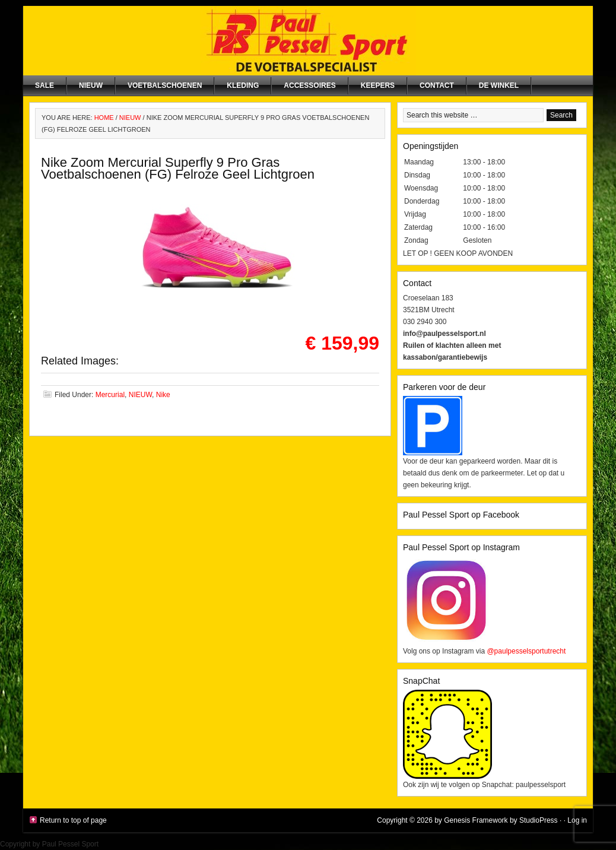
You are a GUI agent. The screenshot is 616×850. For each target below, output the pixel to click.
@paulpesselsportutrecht (526, 651)
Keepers (378, 85)
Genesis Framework (476, 820)
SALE (45, 85)
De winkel (499, 85)
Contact (437, 85)
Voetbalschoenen (165, 85)
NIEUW (91, 85)
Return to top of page (73, 820)
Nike (163, 395)
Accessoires (309, 85)
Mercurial (110, 395)
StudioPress (539, 820)
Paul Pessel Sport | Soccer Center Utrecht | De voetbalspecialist (308, 41)
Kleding (243, 85)
